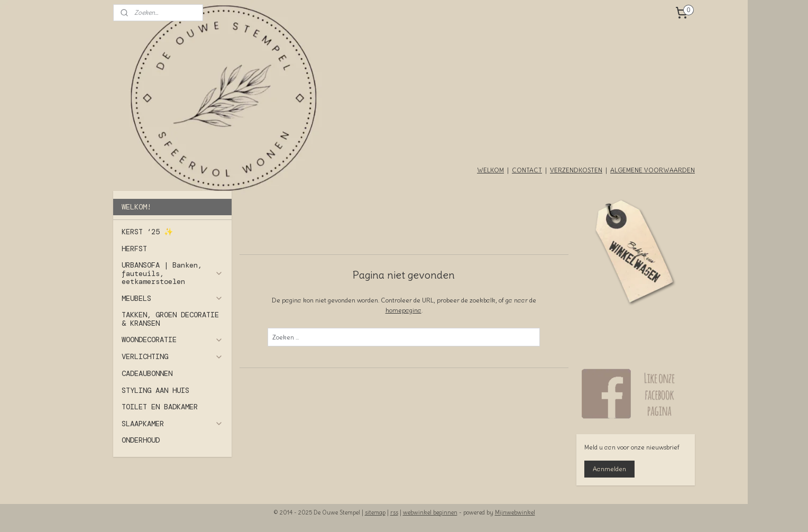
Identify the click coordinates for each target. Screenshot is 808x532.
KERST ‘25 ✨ (147, 232)
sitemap (375, 512)
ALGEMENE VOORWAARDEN (653, 170)
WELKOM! (136, 207)
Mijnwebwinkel (515, 512)
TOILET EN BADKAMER (160, 407)
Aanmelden (609, 469)
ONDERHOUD (141, 440)
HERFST (134, 249)
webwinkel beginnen (430, 512)
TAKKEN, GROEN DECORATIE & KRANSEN (170, 319)
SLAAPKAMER (172, 424)
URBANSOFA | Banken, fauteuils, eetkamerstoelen (172, 273)
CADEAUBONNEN (147, 373)
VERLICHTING (172, 356)
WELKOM (490, 170)
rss (394, 512)
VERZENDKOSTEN (576, 170)
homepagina (403, 310)
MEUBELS (172, 298)
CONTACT (527, 170)
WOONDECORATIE (172, 340)
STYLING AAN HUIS (155, 390)
